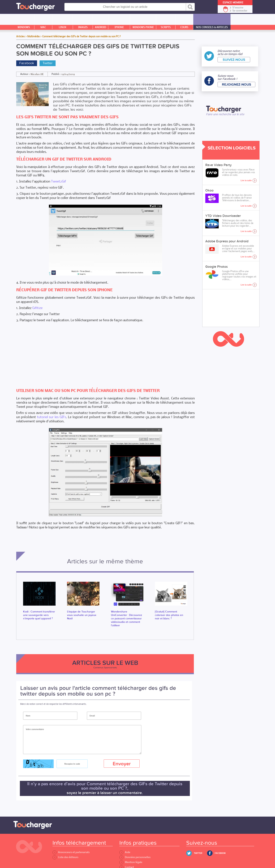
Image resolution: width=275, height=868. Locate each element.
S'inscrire (238, 8)
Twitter (48, 63)
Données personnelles (135, 857)
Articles (20, 36)
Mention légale (131, 862)
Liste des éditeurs (65, 857)
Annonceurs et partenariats (71, 852)
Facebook (27, 63)
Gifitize (37, 308)
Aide (125, 852)
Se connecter (240, 11)
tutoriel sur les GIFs (52, 417)
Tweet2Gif (59, 181)
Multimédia (33, 36)
